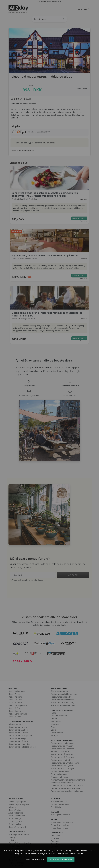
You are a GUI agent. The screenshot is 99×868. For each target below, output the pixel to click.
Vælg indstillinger (35, 859)
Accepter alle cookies (61, 859)
